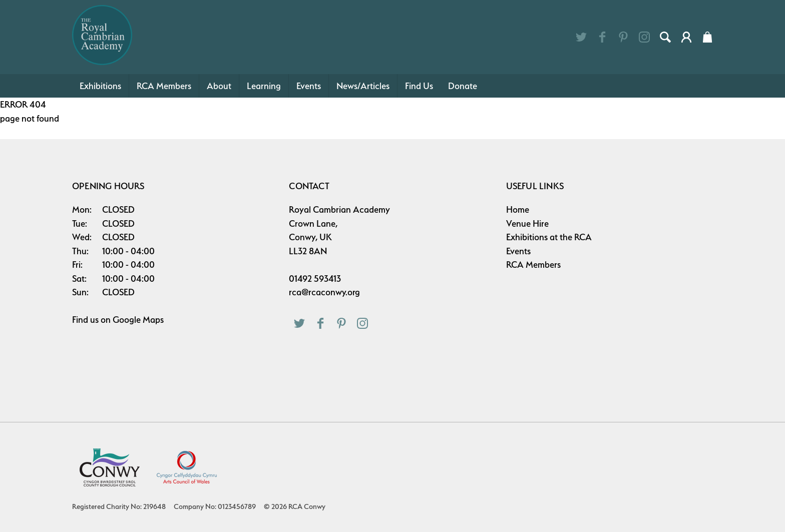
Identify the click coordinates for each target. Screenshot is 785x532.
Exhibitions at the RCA (549, 237)
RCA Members (164, 86)
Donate (463, 86)
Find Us (419, 86)
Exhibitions (100, 86)
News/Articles (363, 86)
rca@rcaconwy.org (324, 292)
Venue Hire (527, 223)
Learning (264, 86)
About (219, 86)
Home (518, 209)
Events (309, 86)
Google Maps (138, 320)
